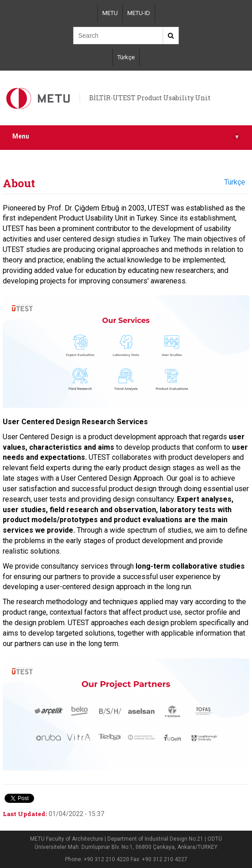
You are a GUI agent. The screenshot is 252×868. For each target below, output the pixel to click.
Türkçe (126, 57)
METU (110, 13)
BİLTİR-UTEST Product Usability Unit (150, 98)
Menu (126, 136)
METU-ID (139, 13)
